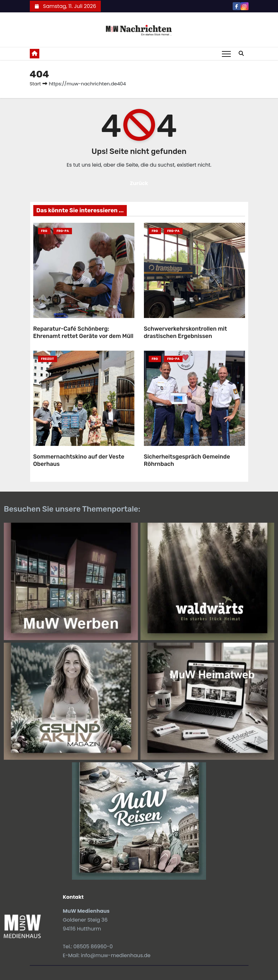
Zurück (139, 183)
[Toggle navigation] (226, 54)
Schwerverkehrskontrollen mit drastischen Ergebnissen (186, 332)
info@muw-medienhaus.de (116, 955)
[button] (241, 53)
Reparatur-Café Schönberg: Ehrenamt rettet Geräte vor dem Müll (83, 332)
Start (35, 84)
